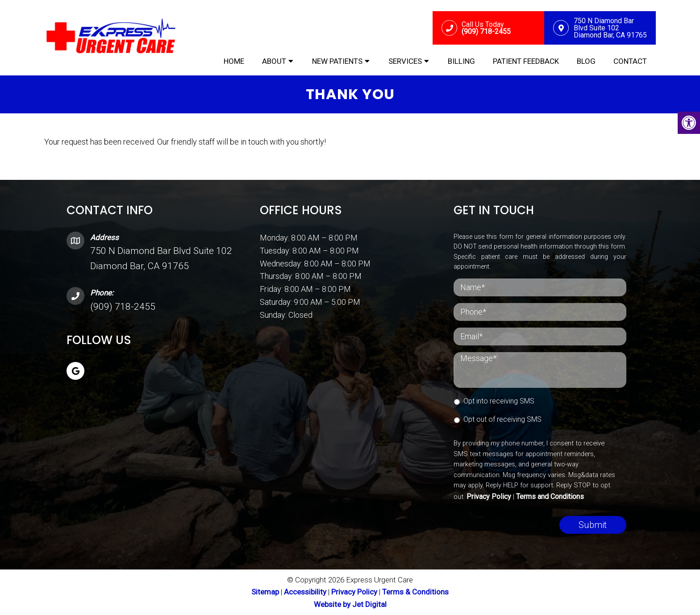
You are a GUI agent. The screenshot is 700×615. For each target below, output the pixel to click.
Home (234, 61)
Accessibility (305, 592)
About (274, 61)
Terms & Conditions (415, 592)
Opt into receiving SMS (499, 401)
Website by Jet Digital (350, 604)
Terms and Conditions (550, 497)
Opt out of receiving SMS (502, 419)
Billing (461, 61)
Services (405, 61)
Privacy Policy (489, 497)
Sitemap (265, 592)
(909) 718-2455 (123, 307)
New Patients (337, 61)
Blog (586, 61)
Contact (630, 61)
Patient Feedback (526, 61)
